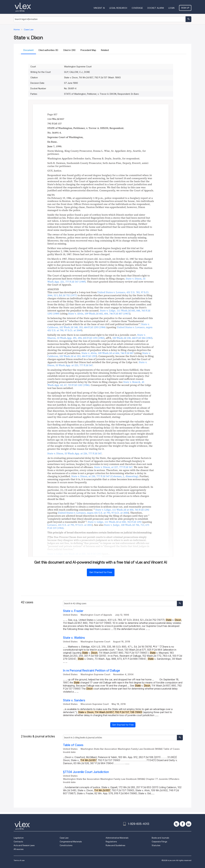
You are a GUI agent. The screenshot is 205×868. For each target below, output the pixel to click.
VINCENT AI (99, 8)
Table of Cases (73, 745)
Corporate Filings (159, 842)
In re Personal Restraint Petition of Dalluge (91, 671)
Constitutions (66, 845)
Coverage (137, 8)
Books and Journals (160, 838)
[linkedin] (189, 824)
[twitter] (176, 824)
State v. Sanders (74, 700)
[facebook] (183, 824)
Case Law (64, 838)
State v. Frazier (73, 611)
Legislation (19, 838)
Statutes (156, 845)
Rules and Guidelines (115, 845)
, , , (98, 294)
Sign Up (185, 8)
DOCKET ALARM (156, 8)
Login (171, 8)
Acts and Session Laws (24, 845)
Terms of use (19, 860)
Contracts (18, 842)
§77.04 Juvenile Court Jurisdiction (86, 772)
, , (99, 314)
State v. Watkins (74, 638)
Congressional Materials (71, 842)
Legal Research (118, 8)
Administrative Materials (117, 838)
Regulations (111, 842)
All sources (19, 849)
